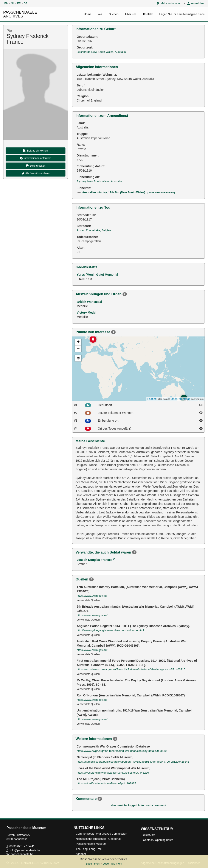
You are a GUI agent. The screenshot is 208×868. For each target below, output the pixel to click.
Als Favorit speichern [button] (36, 173)
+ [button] (78, 342)
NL (13, 3)
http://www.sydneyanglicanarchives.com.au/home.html (110, 630)
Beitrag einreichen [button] (35, 151)
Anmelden (196, 3)
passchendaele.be (22, 854)
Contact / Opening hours (158, 840)
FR (19, 3)
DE (25, 3)
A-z (100, 14)
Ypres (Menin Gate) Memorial (97, 275)
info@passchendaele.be (25, 850)
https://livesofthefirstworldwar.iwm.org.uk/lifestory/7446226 (113, 773)
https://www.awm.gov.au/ (92, 596)
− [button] (78, 349)
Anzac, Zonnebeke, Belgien (94, 230)
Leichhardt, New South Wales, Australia (101, 52)
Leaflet (152, 399)
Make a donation (169, 3)
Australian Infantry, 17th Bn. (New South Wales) (129, 192)
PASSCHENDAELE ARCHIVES (20, 14)
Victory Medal (86, 313)
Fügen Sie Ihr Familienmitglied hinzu (182, 14)
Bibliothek (149, 835)
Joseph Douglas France (96, 560)
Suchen (114, 14)
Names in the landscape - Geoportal (98, 839)
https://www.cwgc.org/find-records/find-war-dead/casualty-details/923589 (122, 751)
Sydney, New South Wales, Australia (99, 181)
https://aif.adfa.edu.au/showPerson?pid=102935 (106, 783)
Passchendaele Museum (91, 844)
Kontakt (148, 14)
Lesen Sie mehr (113, 864)
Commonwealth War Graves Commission (101, 834)
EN (6, 3)
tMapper (81, 854)
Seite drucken (36, 166)
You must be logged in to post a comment (138, 805)
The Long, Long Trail (89, 849)
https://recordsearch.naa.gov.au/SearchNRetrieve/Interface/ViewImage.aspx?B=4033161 (132, 669)
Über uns (131, 14)
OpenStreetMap (181, 399)
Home (88, 14)
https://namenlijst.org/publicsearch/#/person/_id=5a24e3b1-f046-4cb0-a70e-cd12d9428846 (133, 762)
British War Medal (89, 302)
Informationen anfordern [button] (36, 158)
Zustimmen (93, 864)
